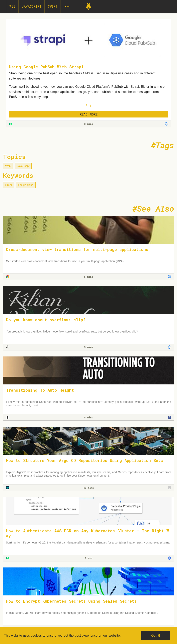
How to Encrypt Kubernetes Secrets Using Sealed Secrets (71, 601)
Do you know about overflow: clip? (46, 320)
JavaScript (32, 6)
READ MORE (89, 114)
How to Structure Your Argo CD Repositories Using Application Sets (85, 460)
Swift (53, 6)
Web (12, 6)
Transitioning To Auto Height (40, 390)
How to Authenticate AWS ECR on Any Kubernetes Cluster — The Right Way (87, 533)
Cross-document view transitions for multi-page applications (77, 249)
